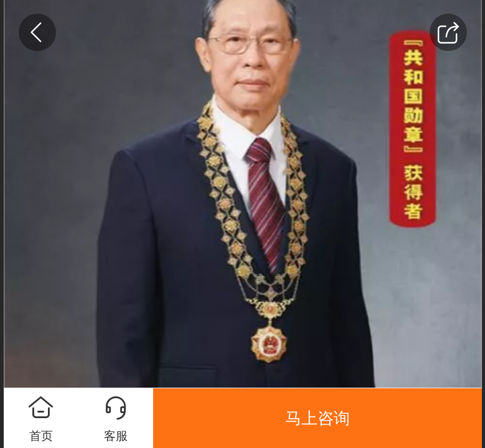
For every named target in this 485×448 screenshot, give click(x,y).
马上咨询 (318, 418)
